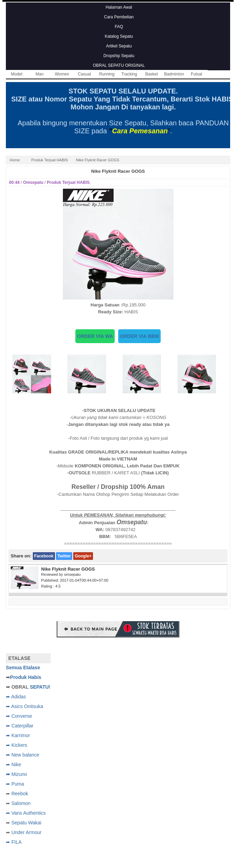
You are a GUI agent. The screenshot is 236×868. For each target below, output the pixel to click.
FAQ (119, 27)
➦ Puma (15, 784)
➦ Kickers (17, 745)
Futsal (196, 74)
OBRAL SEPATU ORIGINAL (119, 65)
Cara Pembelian (119, 17)
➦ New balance (23, 755)
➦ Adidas (16, 697)
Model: (17, 74)
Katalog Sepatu (119, 36)
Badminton (174, 74)
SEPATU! (40, 687)
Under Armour (26, 832)
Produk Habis (26, 677)
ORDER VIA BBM (139, 336)
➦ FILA (14, 842)
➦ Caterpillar (20, 726)
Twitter (64, 556)
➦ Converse (19, 716)
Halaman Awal (119, 7)
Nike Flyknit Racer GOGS (118, 171)
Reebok (20, 794)
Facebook (44, 556)
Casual (84, 74)
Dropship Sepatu (119, 56)
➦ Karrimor (18, 735)
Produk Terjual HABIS (49, 160)
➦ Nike (13, 764)
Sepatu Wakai (26, 823)
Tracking (129, 74)
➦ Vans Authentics (26, 813)
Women (62, 74)
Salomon (21, 803)
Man (40, 74)
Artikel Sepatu (119, 46)
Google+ (83, 556)
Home (15, 160)
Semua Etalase (23, 668)
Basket (152, 74)
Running (107, 74)
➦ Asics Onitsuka (25, 706)
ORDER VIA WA (95, 336)
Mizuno (19, 774)
